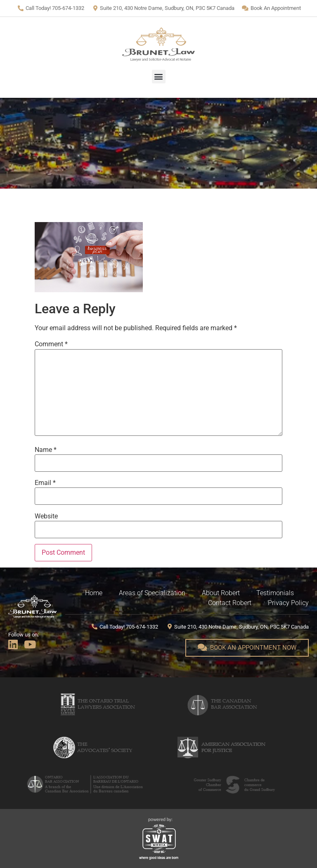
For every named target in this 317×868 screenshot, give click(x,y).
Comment (51, 344)
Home (94, 593)
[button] (159, 77)
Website (46, 516)
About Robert (221, 593)
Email (45, 483)
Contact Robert (230, 603)
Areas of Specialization (152, 593)
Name (46, 450)
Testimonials (275, 593)
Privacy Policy (288, 603)
